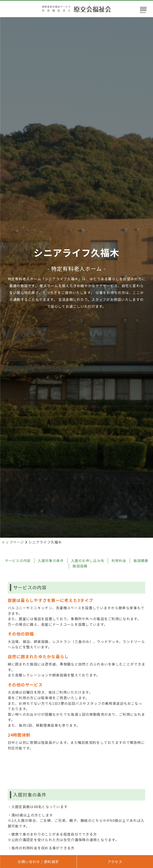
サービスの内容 (18, 560)
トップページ (13, 542)
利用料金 (119, 560)
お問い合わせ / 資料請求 (38, 862)
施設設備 (80, 566)
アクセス (115, 862)
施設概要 (141, 560)
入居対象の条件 (51, 560)
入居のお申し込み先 (88, 560)
